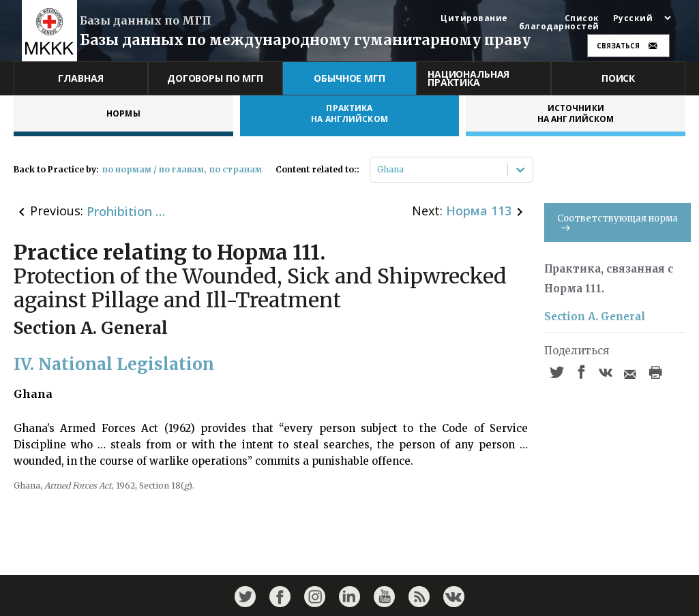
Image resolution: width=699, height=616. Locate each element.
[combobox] (378, 170)
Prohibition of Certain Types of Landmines (128, 211)
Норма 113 (479, 211)
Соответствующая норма (618, 222)
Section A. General (595, 317)
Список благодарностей (559, 22)
